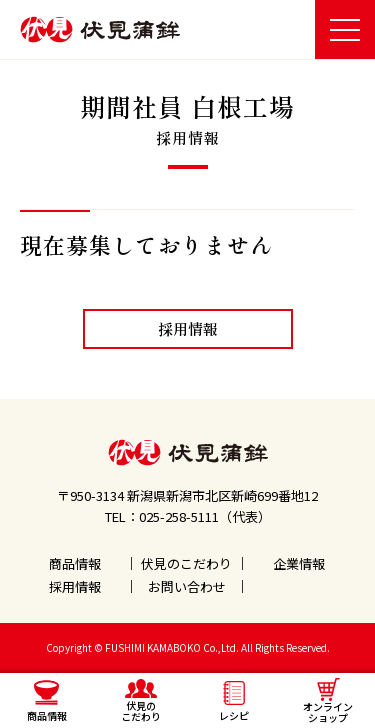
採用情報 (188, 328)
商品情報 (75, 563)
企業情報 (299, 563)
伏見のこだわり (186, 563)
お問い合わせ (187, 586)
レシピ (234, 702)
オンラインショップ (328, 701)
